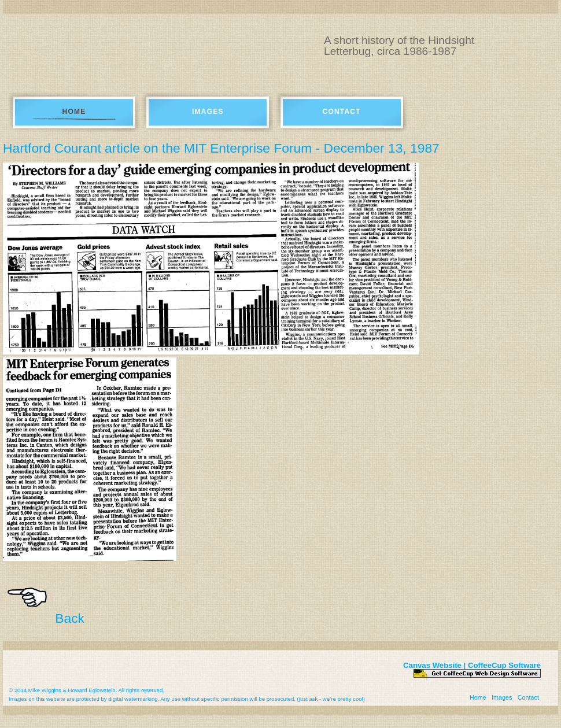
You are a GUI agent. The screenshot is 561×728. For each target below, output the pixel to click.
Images (208, 112)
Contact (342, 112)
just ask (309, 699)
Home (74, 112)
